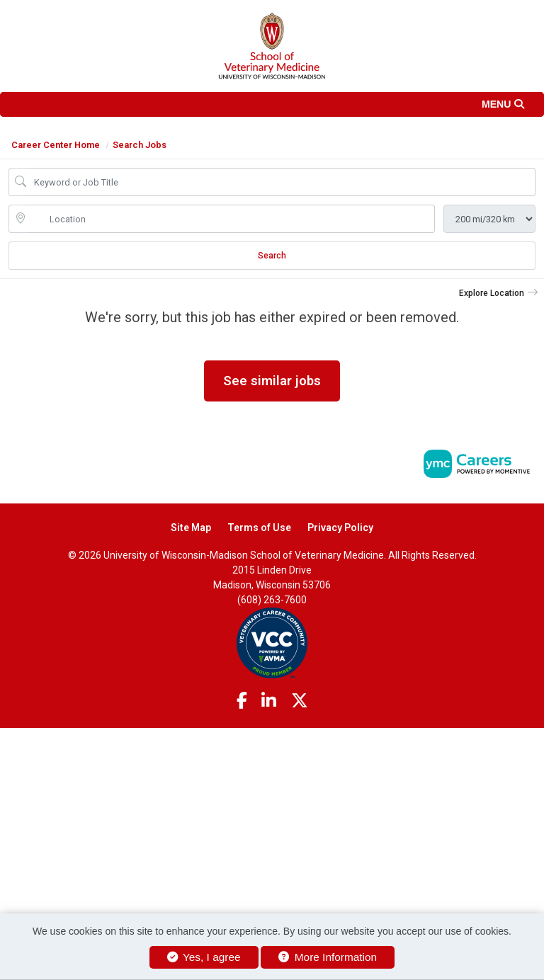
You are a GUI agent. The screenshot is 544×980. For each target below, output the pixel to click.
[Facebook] (242, 701)
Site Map (191, 528)
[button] (272, 104)
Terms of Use (259, 528)
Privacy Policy (340, 528)
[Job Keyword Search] (282, 182)
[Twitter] (300, 701)
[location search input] (232, 219)
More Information (328, 957)
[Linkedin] (269, 701)
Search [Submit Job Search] (272, 256)
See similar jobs (272, 381)
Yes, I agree (204, 957)
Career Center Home (56, 145)
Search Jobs (140, 145)
